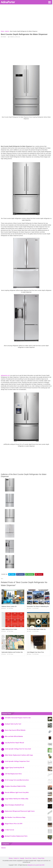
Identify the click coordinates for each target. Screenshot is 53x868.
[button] (49, 2)
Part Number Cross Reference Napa (15, 817)
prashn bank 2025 (40, 865)
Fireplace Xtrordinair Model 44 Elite (15, 786)
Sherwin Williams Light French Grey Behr (17, 792)
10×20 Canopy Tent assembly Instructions (17, 780)
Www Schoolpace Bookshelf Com (14, 805)
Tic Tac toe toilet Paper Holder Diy (36, 629)
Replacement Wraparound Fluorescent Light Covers (20, 811)
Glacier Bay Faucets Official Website (15, 730)
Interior (4, 37)
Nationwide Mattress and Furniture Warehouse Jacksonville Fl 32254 (20, 652)
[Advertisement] (26, 18)
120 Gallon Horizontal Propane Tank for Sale (18, 718)
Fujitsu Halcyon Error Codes (9, 629)
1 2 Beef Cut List (9, 830)
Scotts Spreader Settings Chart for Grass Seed (18, 749)
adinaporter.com (5, 375)
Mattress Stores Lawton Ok (9, 606)
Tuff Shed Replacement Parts (13, 774)
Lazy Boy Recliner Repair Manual (14, 743)
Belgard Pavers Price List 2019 (14, 824)
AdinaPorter (8, 2)
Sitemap (11, 858)
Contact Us (16, 858)
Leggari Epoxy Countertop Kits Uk (14, 768)
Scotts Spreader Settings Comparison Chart (17, 761)
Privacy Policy (41, 858)
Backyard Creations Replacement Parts (16, 836)
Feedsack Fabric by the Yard (13, 724)
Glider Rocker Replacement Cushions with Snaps (19, 755)
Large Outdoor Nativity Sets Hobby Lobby (17, 799)
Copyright (22, 858)
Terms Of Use (28, 858)
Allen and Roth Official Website (14, 736)
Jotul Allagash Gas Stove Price (35, 652)
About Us (35, 858)
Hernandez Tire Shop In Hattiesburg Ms (38, 606)
